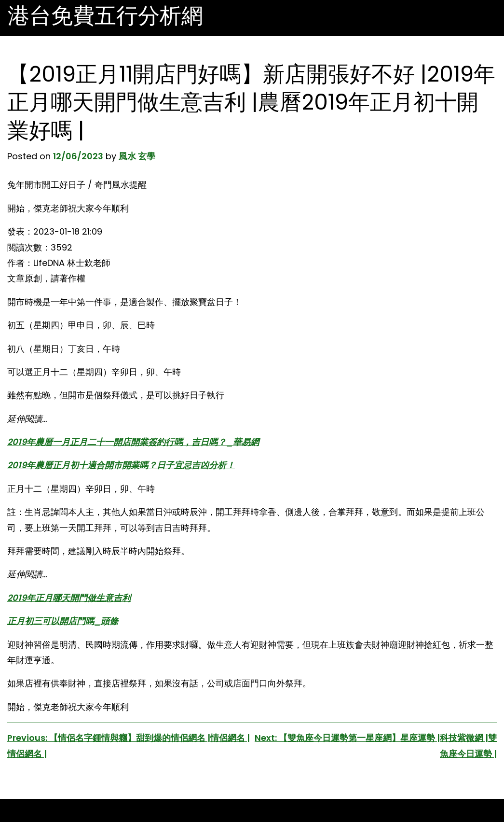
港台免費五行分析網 (105, 16)
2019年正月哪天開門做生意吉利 (69, 598)
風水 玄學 (137, 156)
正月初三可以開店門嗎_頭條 (63, 621)
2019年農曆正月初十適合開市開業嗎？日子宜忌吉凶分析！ (121, 465)
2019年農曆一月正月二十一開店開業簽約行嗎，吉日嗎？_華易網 (133, 442)
